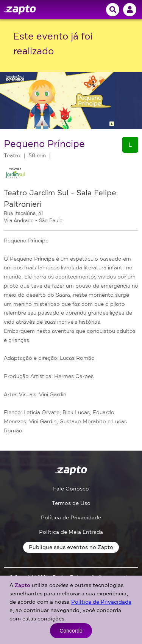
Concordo (71, 631)
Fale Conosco (71, 489)
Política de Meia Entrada (71, 532)
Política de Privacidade (71, 518)
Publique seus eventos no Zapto (71, 547)
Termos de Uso (71, 503)
